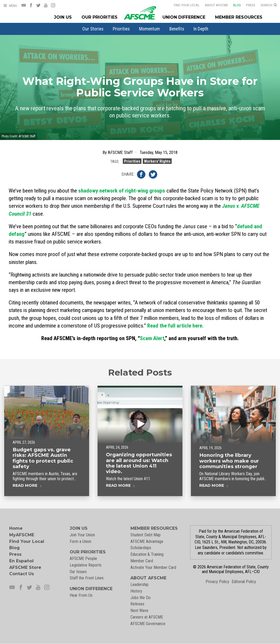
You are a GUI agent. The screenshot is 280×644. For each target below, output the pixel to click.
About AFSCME (216, 5)
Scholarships (141, 548)
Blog (237, 5)
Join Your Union (82, 535)
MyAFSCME (22, 535)
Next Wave (139, 611)
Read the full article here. (175, 326)
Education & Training (147, 554)
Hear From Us (81, 595)
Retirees (137, 604)
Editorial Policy (244, 582)
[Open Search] (269, 5)
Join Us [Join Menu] (63, 17)
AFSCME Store (25, 567)
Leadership (139, 585)
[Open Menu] (10, 6)
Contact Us (22, 574)
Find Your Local (187, 5)
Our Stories (93, 29)
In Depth (201, 29)
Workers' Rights (157, 161)
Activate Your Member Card (153, 567)
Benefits (177, 29)
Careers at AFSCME (147, 617)
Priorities (121, 29)
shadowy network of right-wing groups (122, 191)
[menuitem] (93, 29)
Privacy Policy (217, 582)
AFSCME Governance (148, 624)
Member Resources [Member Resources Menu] (239, 17)
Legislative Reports (86, 565)
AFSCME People (83, 559)
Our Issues (78, 572)
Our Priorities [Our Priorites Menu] (100, 17)
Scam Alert (152, 338)
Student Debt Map (146, 535)
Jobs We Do (141, 598)
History (136, 591)
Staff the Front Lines (87, 578)
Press (251, 5)
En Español (21, 561)
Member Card (142, 561)
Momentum (149, 29)
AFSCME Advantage (147, 541)
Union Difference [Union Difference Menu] (184, 17)
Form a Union (80, 541)
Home (16, 528)
